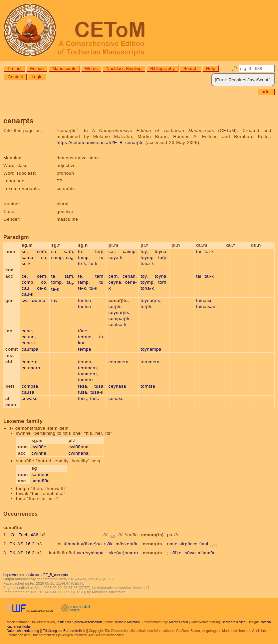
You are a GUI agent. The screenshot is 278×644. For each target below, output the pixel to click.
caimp (129, 251)
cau (25, 288)
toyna (161, 251)
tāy (54, 300)
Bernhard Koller (233, 622)
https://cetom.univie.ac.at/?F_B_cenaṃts (100, 142)
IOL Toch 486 (24, 535)
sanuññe (41, 474)
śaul (204, 544)
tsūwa (190, 553)
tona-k (147, 263)
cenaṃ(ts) (152, 535)
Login (37, 77)
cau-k (27, 294)
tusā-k (97, 392)
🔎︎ (235, 68)
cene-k (29, 343)
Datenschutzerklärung (23, 631)
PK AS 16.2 (22, 544)
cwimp (39, 300)
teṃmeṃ (87, 368)
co (43, 282)
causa (28, 392)
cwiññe (39, 447)
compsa (30, 386)
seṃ (42, 251)
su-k (26, 263)
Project (14, 68)
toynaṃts (150, 300)
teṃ (99, 251)
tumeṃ (85, 380)
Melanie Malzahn (127, 622)
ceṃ (42, 276)
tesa (82, 386)
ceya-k (116, 257)
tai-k (209, 251)
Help (211, 68)
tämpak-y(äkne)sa (83, 544)
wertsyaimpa (90, 553)
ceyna (115, 282)
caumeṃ (31, 368)
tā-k (55, 289)
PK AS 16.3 (22, 553)
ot (60, 544)
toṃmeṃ (150, 362)
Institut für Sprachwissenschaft (79, 622)
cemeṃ (29, 362)
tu (102, 257)
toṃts (146, 306)
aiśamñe (207, 553)
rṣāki (109, 544)
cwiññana (79, 447)
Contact (15, 77)
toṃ (162, 257)
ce (24, 276)
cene (27, 331)
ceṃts (115, 306)
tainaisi (204, 300)
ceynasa (117, 386)
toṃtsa (148, 386)
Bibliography (162, 68)
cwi (25, 300)
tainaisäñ (206, 306)
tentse (84, 300)
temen (85, 362)
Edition (37, 68)
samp (27, 257)
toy (143, 251)
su (43, 257)
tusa (82, 392)
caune (28, 337)
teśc (82, 398)
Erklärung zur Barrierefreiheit (64, 631)
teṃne (85, 337)
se (24, 251)
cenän (129, 276)
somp (57, 257)
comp (27, 282)
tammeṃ (87, 374)
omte (172, 544)
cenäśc (116, 398)
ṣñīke (176, 553)
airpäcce (188, 544)
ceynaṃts (119, 312)
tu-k (93, 263)
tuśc (95, 398)
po (170, 535)
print (266, 92)
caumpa (30, 349)
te (80, 251)
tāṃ (69, 276)
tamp (83, 257)
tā (53, 276)
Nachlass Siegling (124, 68)
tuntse (84, 306)
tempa (85, 349)
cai (112, 251)
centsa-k (118, 324)
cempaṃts (120, 318)
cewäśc (29, 398)
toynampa (151, 349)
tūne (83, 331)
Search (190, 68)
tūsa (99, 386)
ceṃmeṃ (119, 362)
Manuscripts (64, 68)
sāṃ (69, 251)
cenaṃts (152, 544)
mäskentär (127, 544)
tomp (57, 282)
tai (199, 251)
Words (91, 68)
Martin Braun (179, 622)
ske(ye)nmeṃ (123, 553)
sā (54, 251)
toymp (147, 257)
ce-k (41, 288)
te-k (82, 263)
